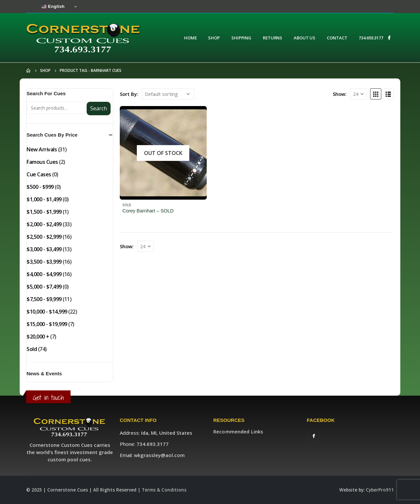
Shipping (241, 38)
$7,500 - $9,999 (44, 299)
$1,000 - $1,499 (44, 199)
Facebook (314, 436)
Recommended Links (238, 431)
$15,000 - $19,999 (47, 324)
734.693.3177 (371, 38)
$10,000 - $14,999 (47, 312)
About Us (304, 38)
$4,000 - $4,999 (44, 274)
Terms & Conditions (164, 490)
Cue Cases (39, 174)
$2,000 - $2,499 (44, 224)
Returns (273, 38)
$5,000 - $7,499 (44, 287)
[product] (163, 153)
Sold (127, 205)
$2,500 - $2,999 (44, 237)
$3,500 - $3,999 (44, 262)
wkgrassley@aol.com (159, 455)
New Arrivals (42, 149)
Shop (214, 38)
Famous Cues (42, 162)
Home (190, 38)
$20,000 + (38, 337)
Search (99, 108)
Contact (337, 38)
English (53, 7)
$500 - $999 (40, 187)
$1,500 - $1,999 (44, 212)
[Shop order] (168, 94)
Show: (340, 94)
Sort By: (129, 94)
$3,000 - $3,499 (44, 249)
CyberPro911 (380, 490)
